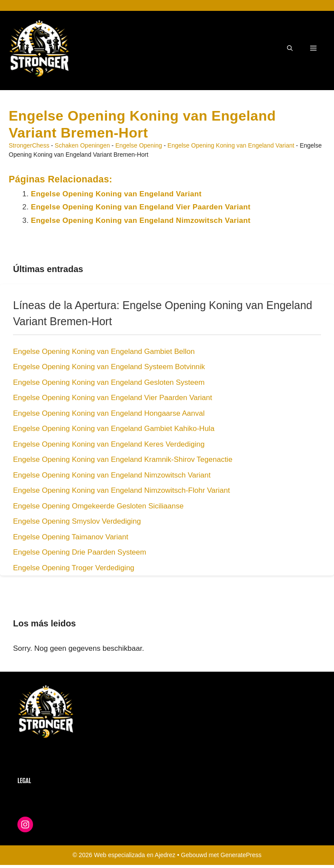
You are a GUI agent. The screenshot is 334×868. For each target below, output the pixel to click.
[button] (290, 48)
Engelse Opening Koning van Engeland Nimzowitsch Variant (141, 220)
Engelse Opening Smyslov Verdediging (77, 521)
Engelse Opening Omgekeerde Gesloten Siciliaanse (98, 506)
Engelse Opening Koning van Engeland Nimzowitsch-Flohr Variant (122, 490)
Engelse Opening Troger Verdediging (74, 568)
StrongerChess (29, 145)
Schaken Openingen (82, 145)
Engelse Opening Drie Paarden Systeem (80, 552)
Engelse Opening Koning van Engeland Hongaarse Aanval (109, 413)
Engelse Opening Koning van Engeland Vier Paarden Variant (141, 207)
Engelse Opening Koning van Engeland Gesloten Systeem (109, 382)
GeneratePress (241, 855)
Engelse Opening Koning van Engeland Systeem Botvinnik (109, 367)
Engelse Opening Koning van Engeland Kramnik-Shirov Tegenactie (123, 459)
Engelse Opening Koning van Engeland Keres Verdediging (109, 444)
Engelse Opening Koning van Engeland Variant (231, 145)
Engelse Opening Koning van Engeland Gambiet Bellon (104, 352)
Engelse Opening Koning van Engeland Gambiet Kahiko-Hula (114, 429)
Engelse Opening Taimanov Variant (71, 537)
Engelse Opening (139, 145)
